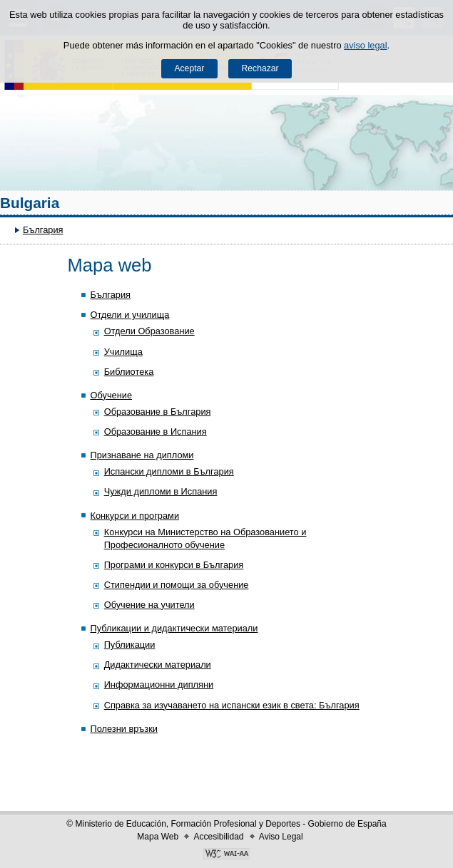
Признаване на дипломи (142, 455)
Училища (123, 352)
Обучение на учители (149, 605)
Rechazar (260, 68)
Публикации (130, 645)
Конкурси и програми (134, 516)
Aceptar (189, 68)
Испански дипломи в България (169, 471)
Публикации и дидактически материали (174, 628)
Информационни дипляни (159, 684)
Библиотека (129, 372)
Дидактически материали (158, 665)
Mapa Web (158, 837)
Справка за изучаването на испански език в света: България (232, 705)
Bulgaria (30, 203)
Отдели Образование (149, 331)
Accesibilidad (218, 837)
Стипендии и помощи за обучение (177, 585)
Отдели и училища (129, 315)
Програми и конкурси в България (174, 565)
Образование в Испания (156, 432)
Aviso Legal (281, 837)
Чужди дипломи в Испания (161, 491)
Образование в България (158, 412)
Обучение (111, 395)
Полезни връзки (124, 729)
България (43, 230)
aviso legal (365, 45)
